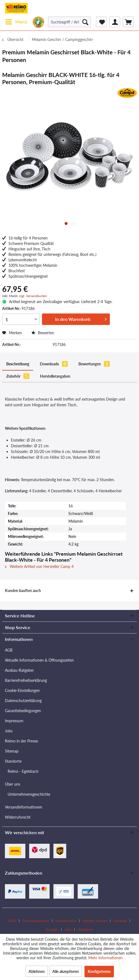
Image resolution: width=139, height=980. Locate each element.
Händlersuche (66, 921)
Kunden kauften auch (23, 590)
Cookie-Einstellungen (22, 690)
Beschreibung (18, 364)
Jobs (9, 731)
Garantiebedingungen (23, 711)
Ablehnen (37, 971)
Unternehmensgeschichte (29, 794)
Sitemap (12, 751)
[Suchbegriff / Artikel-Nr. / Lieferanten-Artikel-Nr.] (69, 22)
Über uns (13, 784)
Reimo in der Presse (21, 741)
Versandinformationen (24, 807)
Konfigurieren (99, 971)
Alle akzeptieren (66, 971)
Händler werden (95, 921)
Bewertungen (94, 364)
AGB (9, 650)
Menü (16, 21)
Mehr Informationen (105, 958)
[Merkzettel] (101, 22)
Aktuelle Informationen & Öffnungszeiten (39, 660)
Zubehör (18, 376)
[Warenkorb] (128, 22)
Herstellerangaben (55, 376)
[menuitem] (16, 22)
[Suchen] (85, 22)
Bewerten (43, 333)
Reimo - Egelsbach (23, 771)
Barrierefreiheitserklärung (26, 680)
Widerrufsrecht (18, 817)
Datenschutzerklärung (23, 701)
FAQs (12, 921)
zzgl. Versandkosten (33, 296)
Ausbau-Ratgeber (19, 670)
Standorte (13, 761)
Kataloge (120, 921)
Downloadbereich (36, 921)
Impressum (14, 721)
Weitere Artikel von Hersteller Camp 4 (39, 566)
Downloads (54, 364)
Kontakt (52, 929)
